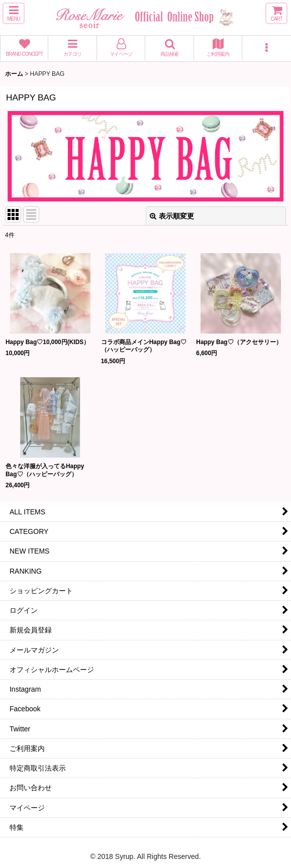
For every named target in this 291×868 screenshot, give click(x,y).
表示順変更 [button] (172, 216)
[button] (14, 13)
